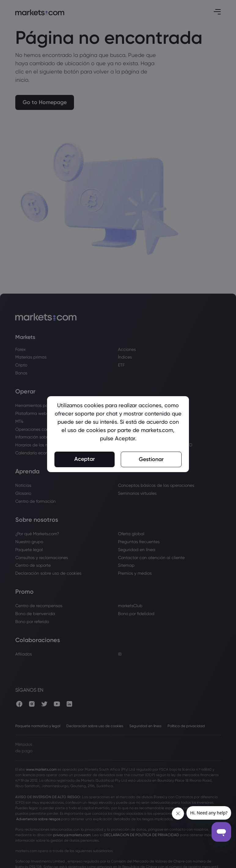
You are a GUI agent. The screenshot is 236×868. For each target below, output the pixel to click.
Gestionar (151, 459)
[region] (118, 434)
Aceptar (85, 459)
